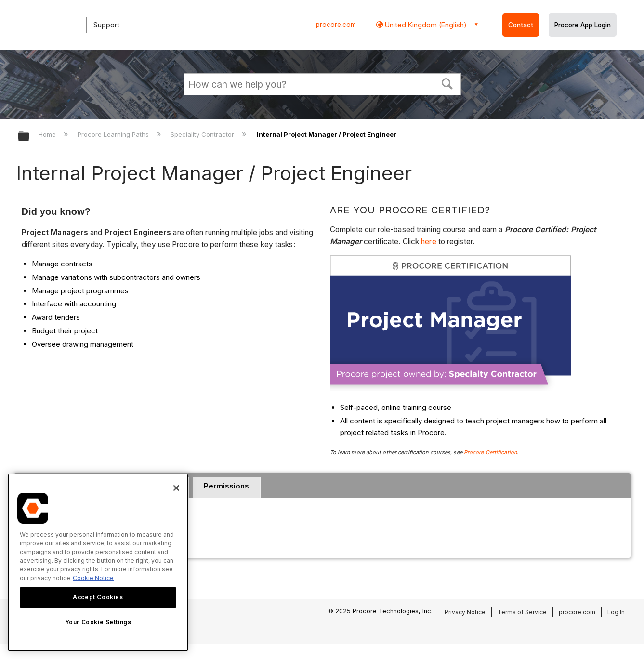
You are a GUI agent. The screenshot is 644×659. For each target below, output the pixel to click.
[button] (447, 83)
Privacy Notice (465, 612)
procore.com (336, 25)
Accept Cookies (98, 597)
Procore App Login (583, 25)
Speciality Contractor (203, 134)
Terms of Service (522, 612)
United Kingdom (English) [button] (425, 25)
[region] (98, 562)
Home (48, 134)
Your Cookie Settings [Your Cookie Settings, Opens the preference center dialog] (98, 622)
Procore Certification (490, 452)
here (430, 242)
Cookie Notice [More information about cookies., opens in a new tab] (93, 578)
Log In (616, 612)
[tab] (227, 488)
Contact (521, 25)
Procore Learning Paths (114, 134)
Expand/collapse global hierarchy (30, 137)
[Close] (176, 488)
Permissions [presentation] (226, 486)
